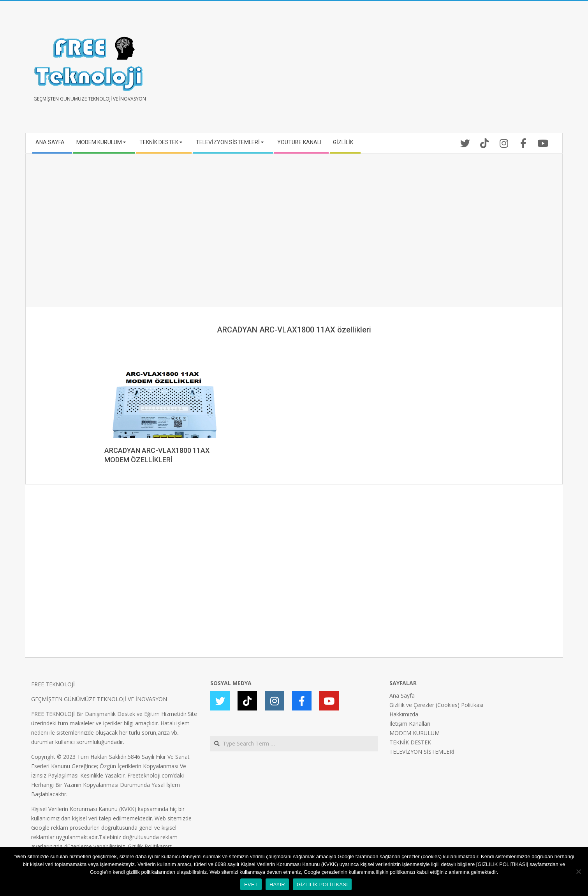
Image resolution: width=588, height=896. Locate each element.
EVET (251, 885)
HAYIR (277, 885)
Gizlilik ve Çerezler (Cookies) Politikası (436, 705)
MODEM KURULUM (415, 733)
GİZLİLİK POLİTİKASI (322, 885)
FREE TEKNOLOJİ (53, 684)
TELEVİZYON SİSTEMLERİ (422, 752)
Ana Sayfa (402, 695)
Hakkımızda (404, 714)
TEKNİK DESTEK (410, 742)
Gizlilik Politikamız (150, 846)
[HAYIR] (578, 871)
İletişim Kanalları (410, 724)
